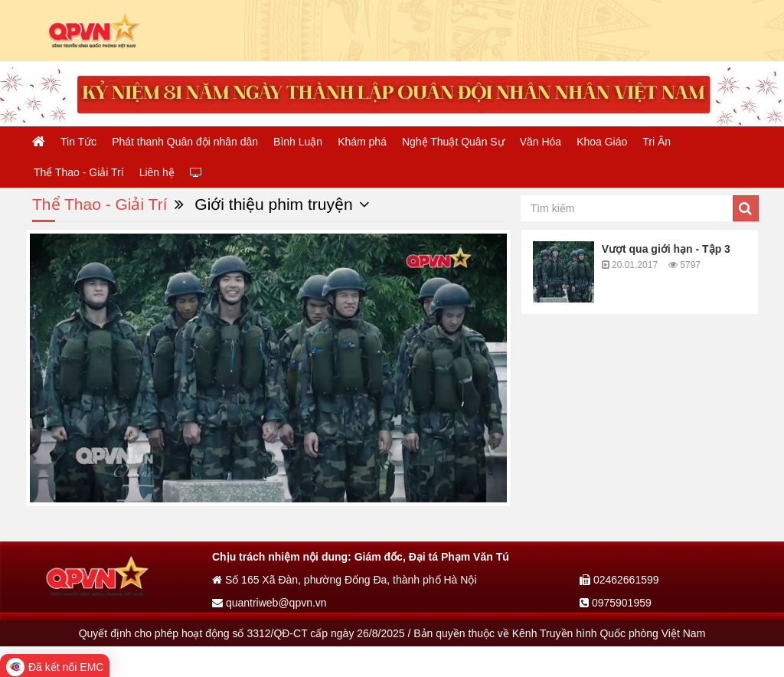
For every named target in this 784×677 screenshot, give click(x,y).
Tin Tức (78, 142)
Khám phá (362, 142)
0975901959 (616, 603)
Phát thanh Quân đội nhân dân (185, 142)
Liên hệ (157, 172)
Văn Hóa (541, 142)
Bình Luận (298, 142)
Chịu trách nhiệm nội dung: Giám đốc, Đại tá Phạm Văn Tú (361, 557)
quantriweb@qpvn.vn (269, 603)
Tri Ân (657, 142)
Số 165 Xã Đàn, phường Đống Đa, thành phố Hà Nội (345, 580)
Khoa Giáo (602, 142)
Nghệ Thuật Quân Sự (453, 142)
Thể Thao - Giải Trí (79, 172)
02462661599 (619, 580)
